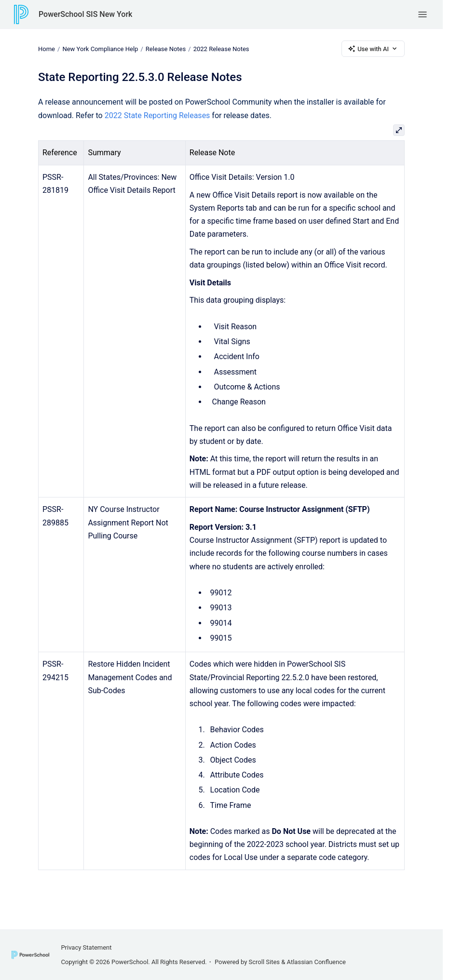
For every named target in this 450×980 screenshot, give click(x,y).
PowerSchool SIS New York (85, 14)
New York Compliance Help (100, 48)
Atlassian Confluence (316, 962)
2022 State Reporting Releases (157, 115)
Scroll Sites (265, 962)
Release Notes (166, 48)
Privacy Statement (86, 947)
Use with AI (373, 49)
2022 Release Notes (221, 48)
